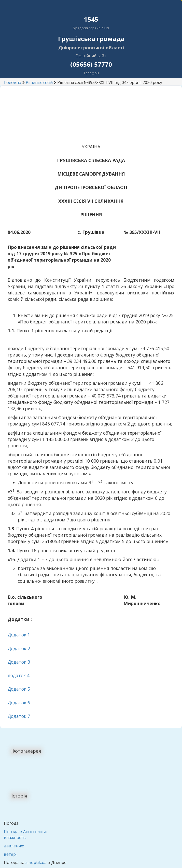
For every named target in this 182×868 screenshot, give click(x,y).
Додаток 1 (19, 635)
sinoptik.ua (36, 862)
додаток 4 (19, 675)
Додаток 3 (19, 662)
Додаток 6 (19, 703)
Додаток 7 (19, 716)
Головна (13, 82)
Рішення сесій (39, 82)
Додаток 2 (19, 648)
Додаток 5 (19, 689)
